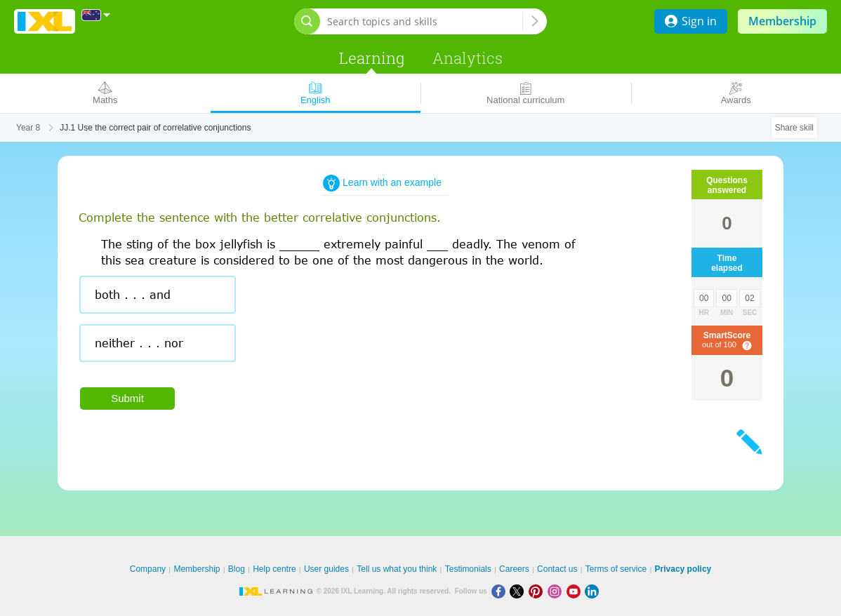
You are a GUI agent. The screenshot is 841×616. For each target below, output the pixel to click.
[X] (519, 591)
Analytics (468, 58)
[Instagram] (557, 591)
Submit (127, 398)
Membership (782, 21)
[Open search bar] (307, 21)
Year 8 (28, 128)
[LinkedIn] (593, 591)
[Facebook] (501, 591)
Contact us (557, 569)
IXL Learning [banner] (45, 21)
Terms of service (616, 569)
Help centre (274, 569)
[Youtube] (576, 591)
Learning (372, 58)
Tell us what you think (397, 569)
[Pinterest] (538, 591)
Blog (237, 569)
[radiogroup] (345, 324)
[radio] (158, 295)
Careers (514, 569)
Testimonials (468, 569)
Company (148, 569)
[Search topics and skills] (425, 21)
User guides (326, 569)
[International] (96, 15)
